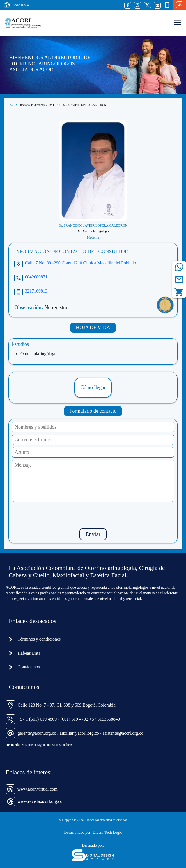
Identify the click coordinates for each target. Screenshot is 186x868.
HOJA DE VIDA (93, 328)
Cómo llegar (93, 387)
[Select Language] (21, 5)
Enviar (93, 534)
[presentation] (93, 515)
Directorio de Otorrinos (31, 105)
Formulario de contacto (93, 411)
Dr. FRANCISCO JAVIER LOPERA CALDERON (78, 105)
